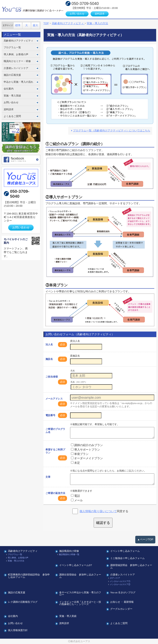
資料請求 (100, 14)
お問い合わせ (77, 14)
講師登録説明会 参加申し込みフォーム (131, 567)
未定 (75, 463)
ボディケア (115, 578)
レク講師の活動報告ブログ (23, 602)
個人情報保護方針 (18, 630)
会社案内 (9, 89)
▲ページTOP (145, 539)
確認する (103, 523)
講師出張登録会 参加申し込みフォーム (80, 576)
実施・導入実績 (12, 96)
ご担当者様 (52, 377)
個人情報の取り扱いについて (98, 511)
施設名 (49, 359)
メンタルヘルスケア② (120, 584)
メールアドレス (54, 399)
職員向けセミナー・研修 (17, 61)
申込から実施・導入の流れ (18, 82)
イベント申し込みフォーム (125, 551)
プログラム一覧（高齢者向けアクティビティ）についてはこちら (112, 130)
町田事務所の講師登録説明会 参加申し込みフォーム (29, 576)
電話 (75, 496)
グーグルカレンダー (121, 609)
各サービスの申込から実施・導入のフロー (80, 594)
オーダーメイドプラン (87, 458)
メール (77, 500)
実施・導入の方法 (16, 561)
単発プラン (80, 454)
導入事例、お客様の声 (16, 54)
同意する (104, 511)
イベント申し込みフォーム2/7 (76, 565)
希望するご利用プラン (55, 451)
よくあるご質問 (12, 116)
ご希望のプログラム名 (55, 431)
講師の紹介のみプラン (87, 445)
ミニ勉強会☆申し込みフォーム (127, 558)
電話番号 (50, 415)
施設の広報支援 (12, 75)
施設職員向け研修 (69, 551)
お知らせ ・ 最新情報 (122, 602)
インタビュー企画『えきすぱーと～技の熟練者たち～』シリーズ (80, 603)
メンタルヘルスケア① (120, 581)
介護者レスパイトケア (16, 68)
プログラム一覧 (12, 47)
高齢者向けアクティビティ (18, 41)
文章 (48, 477)
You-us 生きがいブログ (123, 593)
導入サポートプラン (85, 450)
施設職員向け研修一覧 (69, 554)
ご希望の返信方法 (55, 493)
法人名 (49, 344)
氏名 (73, 371)
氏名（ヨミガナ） (79, 382)
